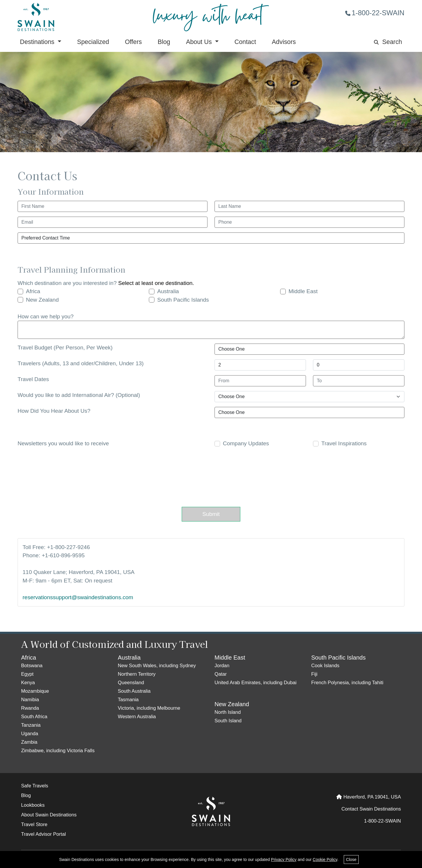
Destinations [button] (38, 42)
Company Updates (246, 443)
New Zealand (42, 300)
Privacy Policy (284, 859)
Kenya (28, 683)
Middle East (303, 291)
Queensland (131, 683)
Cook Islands (325, 666)
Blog (164, 42)
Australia (168, 291)
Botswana (32, 666)
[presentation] (207, 476)
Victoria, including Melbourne (149, 708)
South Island (228, 721)
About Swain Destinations (49, 815)
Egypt (27, 674)
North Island (228, 712)
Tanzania (31, 725)
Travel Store (34, 824)
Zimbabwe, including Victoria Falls (58, 751)
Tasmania (128, 700)
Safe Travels (35, 786)
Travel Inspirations (344, 443)
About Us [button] (200, 42)
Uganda (30, 734)
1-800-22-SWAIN (375, 13)
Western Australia (137, 717)
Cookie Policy (325, 859)
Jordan (222, 666)
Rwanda (30, 708)
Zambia (29, 742)
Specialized (93, 42)
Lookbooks (33, 805)
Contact (245, 42)
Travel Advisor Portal (44, 834)
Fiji (314, 674)
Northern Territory (137, 674)
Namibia (30, 700)
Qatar (221, 674)
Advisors (284, 42)
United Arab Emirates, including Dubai (256, 683)
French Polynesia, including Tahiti (347, 683)
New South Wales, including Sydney (157, 666)
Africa (33, 291)
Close (351, 859)
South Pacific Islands (183, 300)
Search (388, 42)
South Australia (134, 691)
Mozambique (35, 691)
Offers (133, 42)
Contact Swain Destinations (371, 809)
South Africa (34, 717)
